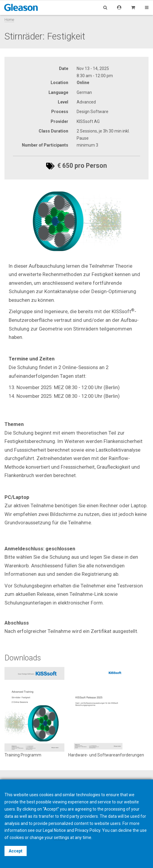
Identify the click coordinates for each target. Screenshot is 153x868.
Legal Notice (54, 830)
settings (62, 837)
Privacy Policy (88, 830)
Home (9, 20)
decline (125, 830)
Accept (16, 851)
